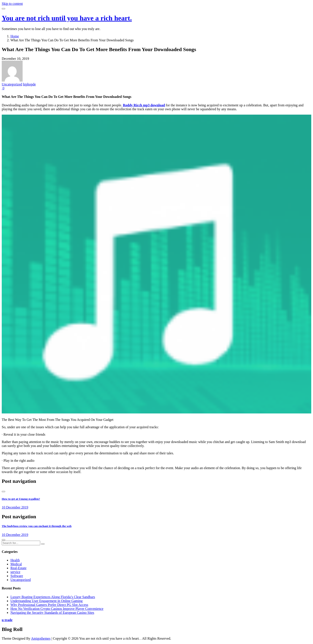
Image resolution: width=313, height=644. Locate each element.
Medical (16, 564)
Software (17, 576)
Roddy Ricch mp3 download (144, 105)
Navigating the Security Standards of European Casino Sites (52, 613)
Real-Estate (18, 568)
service (15, 572)
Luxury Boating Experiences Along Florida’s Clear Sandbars (53, 597)
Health (15, 560)
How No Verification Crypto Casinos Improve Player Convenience (57, 609)
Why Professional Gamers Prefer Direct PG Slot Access (49, 605)
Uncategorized (12, 84)
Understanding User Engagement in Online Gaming (47, 601)
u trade (7, 620)
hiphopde (29, 84)
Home (15, 36)
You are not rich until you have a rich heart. (67, 18)
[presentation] (3, 492)
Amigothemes (41, 638)
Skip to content (12, 4)
